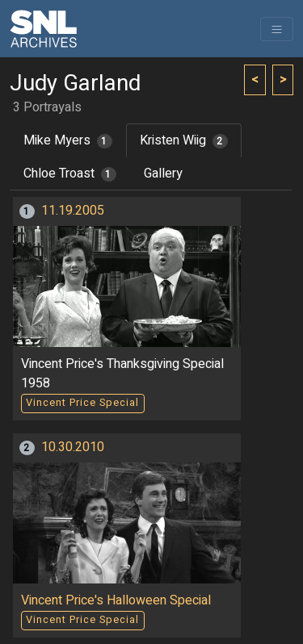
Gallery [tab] (163, 174)
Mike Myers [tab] (68, 140)
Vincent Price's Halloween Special (116, 600)
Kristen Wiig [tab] (184, 140)
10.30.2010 (73, 447)
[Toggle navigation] (277, 29)
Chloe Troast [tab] (70, 174)
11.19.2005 (73, 211)
